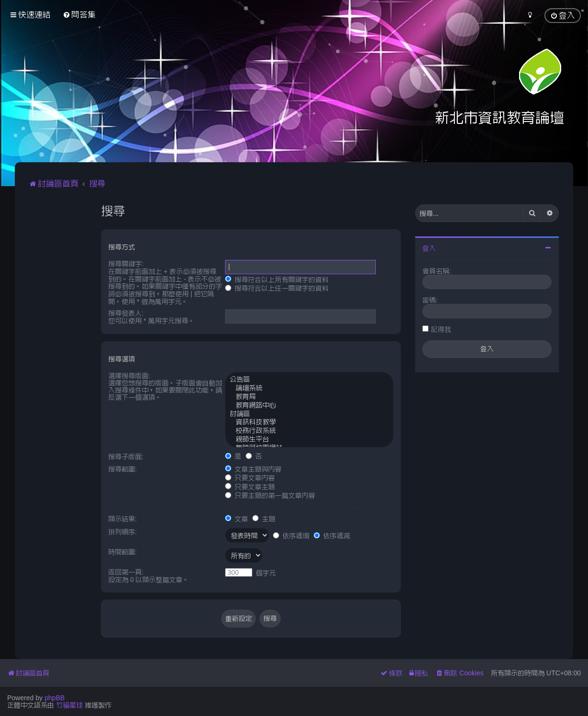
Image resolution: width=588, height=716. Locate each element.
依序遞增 (291, 536)
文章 (237, 519)
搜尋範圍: (123, 469)
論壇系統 (309, 389)
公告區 (309, 380)
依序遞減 (332, 536)
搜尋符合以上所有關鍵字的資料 (277, 280)
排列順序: (123, 532)
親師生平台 (309, 440)
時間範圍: (123, 552)
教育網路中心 (309, 406)
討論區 (309, 414)
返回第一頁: (126, 572)
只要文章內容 (250, 478)
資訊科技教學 (309, 423)
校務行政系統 (309, 431)
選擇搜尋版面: (129, 376)
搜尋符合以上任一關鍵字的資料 (277, 288)
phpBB (55, 698)
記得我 (441, 329)
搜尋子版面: (126, 457)
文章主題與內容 (253, 469)
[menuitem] (79, 15)
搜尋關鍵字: (126, 264)
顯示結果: (123, 519)
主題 (264, 519)
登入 (429, 248)
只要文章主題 (250, 487)
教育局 (309, 397)
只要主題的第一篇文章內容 (270, 495)
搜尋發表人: (126, 313)
